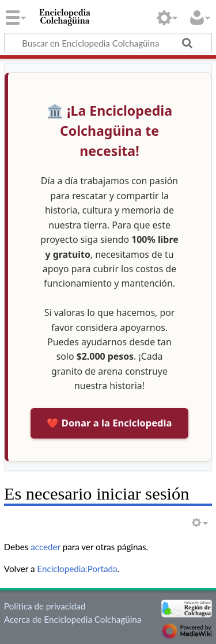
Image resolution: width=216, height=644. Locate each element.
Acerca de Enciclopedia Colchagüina (73, 619)
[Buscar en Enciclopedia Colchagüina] (108, 43)
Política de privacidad (45, 606)
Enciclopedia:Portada (77, 569)
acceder (46, 547)
